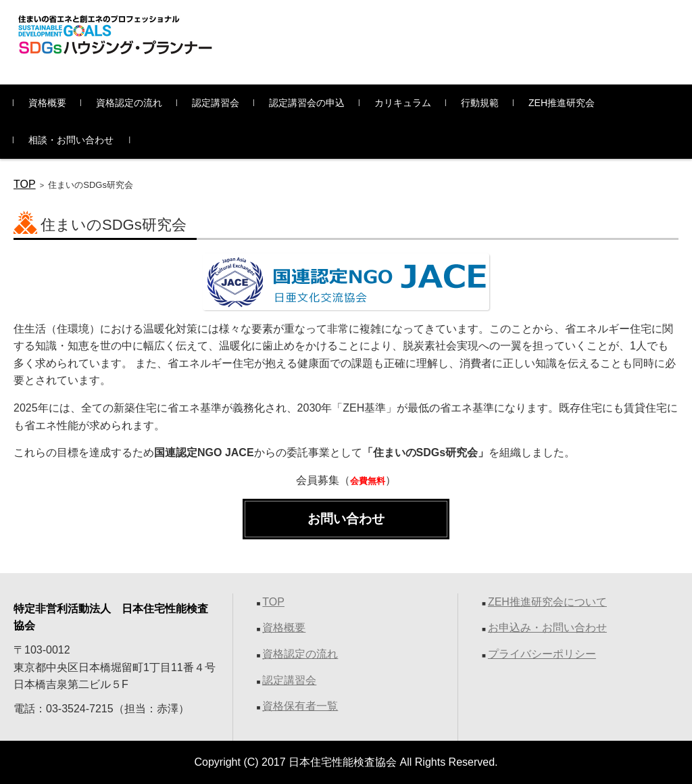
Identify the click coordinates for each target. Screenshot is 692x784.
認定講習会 (216, 103)
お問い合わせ (346, 519)
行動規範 (480, 103)
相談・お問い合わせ (71, 140)
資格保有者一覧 (300, 706)
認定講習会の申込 (307, 103)
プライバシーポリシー (542, 654)
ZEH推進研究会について (547, 602)
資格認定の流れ (129, 103)
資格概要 (47, 103)
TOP (25, 184)
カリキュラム (403, 103)
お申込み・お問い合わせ (547, 628)
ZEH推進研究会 (562, 103)
